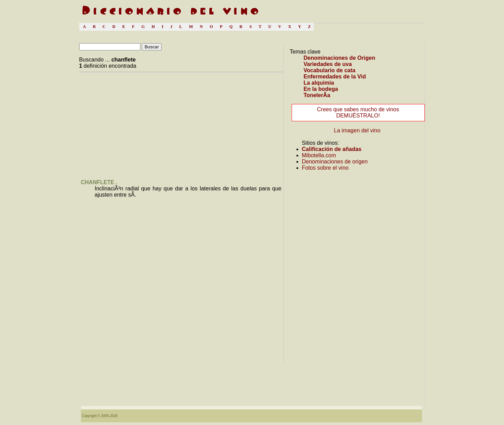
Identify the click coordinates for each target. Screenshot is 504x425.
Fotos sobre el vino (325, 168)
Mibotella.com (319, 155)
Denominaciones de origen (335, 162)
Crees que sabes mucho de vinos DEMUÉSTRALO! (358, 112)
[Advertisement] (137, 124)
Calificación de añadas (332, 149)
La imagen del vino (357, 130)
